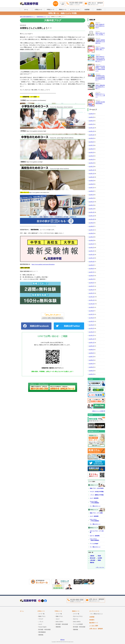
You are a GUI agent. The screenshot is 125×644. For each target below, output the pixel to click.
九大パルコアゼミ (78, 616)
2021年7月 (91, 314)
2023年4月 (91, 240)
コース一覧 (41, 614)
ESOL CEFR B (77, 622)
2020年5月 (91, 364)
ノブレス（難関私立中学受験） (97, 495)
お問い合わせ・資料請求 (96, 629)
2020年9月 (91, 350)
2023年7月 (91, 230)
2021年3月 (91, 328)
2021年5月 (91, 321)
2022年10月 (92, 262)
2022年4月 (91, 283)
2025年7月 (91, 145)
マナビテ (41, 619)
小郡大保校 (93, 560)
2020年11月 (92, 343)
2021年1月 (91, 335)
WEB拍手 (53, 316)
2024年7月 (91, 188)
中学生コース (50, 10)
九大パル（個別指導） (95, 536)
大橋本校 (92, 556)
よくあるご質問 (62, 4)
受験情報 (41, 635)
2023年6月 (91, 233)
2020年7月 (91, 357)
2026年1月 (91, 124)
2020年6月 (91, 360)
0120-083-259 (77, 600)
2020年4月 (91, 367)
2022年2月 (91, 290)
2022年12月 (92, 254)
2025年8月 (91, 142)
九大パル (76, 619)
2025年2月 (91, 163)
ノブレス (41, 622)
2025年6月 (91, 149)
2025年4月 (91, 156)
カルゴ (40, 624)
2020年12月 (92, 339)
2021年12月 (92, 297)
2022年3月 (91, 286)
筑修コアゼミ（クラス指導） (97, 513)
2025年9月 (91, 138)
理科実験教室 (42, 632)
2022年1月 (91, 293)
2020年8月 (91, 353)
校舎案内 (99, 10)
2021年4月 (91, 325)
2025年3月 (91, 159)
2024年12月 (92, 170)
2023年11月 (92, 216)
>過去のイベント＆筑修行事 (98, 411)
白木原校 (100, 558)
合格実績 (87, 10)
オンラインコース (75, 10)
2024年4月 (91, 198)
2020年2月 (91, 374)
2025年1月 (91, 166)
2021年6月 (91, 318)
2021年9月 (91, 307)
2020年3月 (91, 371)
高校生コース (63, 10)
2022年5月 (91, 279)
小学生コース (38, 10)
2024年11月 (92, 173)
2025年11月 (92, 131)
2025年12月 (92, 128)
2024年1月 (91, 209)
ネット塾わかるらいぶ (95, 506)
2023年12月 (92, 212)
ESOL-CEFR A (59, 622)
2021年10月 (92, 304)
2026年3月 (91, 117)
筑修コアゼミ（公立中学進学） (97, 488)
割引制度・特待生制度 (44, 630)
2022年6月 (91, 276)
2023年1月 (91, 251)
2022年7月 (91, 272)
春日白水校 (93, 558)
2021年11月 (92, 300)
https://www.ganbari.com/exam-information (43, 264)
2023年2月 (91, 247)
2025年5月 (91, 152)
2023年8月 (91, 226)
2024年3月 (91, 202)
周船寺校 (92, 562)
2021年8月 (91, 311)
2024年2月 (91, 205)
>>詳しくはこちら (100, 567)
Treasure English (42, 627)
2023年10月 (92, 219)
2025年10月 (92, 135)
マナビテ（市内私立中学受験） (97, 492)
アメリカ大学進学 (94, 544)
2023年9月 (91, 223)
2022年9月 (91, 265)
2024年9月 (91, 181)
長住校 (99, 556)
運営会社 (62, 640)
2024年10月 (92, 177)
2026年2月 (91, 121)
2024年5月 (91, 195)
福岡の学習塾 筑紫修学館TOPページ (28, 17)
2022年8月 (91, 269)
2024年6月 (91, 191)
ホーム (26, 10)
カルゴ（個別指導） (95, 498)
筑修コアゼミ (42, 616)
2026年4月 (91, 114)
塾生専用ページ (94, 623)
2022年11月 (92, 258)
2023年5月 (91, 237)
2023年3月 (91, 244)
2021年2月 (91, 332)
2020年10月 (92, 346)
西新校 (99, 560)
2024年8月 (91, 184)
